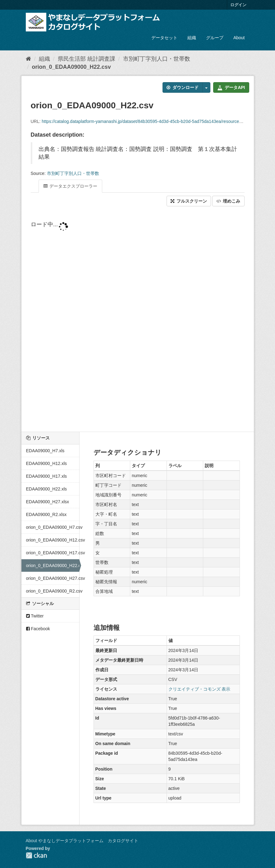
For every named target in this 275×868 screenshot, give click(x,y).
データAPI (231, 87)
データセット (164, 38)
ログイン (238, 5)
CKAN (36, 855)
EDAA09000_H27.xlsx (48, 502)
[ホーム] (28, 59)
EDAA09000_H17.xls (47, 476)
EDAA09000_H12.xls (47, 463)
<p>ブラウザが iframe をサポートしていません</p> (138, 320)
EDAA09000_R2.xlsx (46, 514)
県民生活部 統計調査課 (87, 59)
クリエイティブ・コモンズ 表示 (199, 689)
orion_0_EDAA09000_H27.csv (53, 578)
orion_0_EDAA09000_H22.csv (71, 67)
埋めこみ (228, 201)
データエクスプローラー (71, 186)
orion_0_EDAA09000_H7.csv (53, 527)
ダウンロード (183, 87)
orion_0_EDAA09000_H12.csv (53, 540)
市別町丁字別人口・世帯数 (157, 59)
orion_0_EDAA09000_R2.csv (53, 591)
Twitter (35, 616)
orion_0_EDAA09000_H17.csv (53, 553)
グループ (215, 38)
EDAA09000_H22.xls (47, 489)
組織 (192, 38)
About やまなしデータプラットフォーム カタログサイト (82, 841)
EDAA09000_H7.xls (45, 451)
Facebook (38, 629)
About (239, 38)
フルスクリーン (189, 201)
